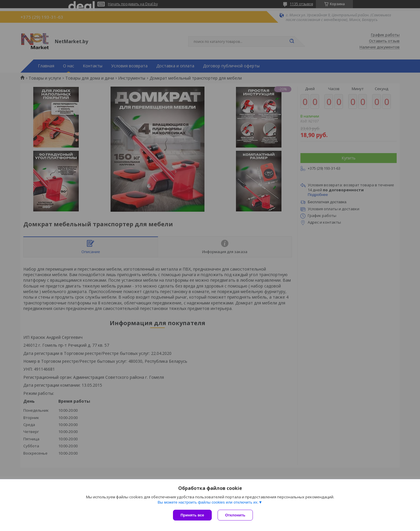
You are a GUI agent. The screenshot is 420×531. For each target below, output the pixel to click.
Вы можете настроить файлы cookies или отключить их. (208, 502)
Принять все (192, 515)
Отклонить (235, 515)
